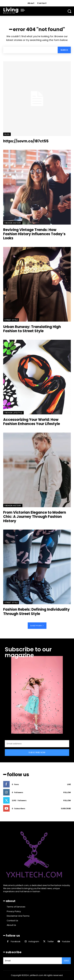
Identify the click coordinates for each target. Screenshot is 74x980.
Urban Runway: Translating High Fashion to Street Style (32, 329)
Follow (67, 792)
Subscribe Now (37, 752)
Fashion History (13, 223)
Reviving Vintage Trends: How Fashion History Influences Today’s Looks (34, 234)
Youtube (66, 941)
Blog (7, 134)
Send (66, 961)
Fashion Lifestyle (13, 413)
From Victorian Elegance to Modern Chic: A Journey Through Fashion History (35, 517)
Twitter (51, 941)
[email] (37, 744)
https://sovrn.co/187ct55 (26, 141)
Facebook (16, 941)
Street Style (11, 320)
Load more (37, 626)
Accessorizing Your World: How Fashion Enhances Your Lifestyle (32, 422)
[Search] (64, 50)
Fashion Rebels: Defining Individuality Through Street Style (36, 612)
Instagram (34, 941)
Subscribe (66, 808)
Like (69, 784)
